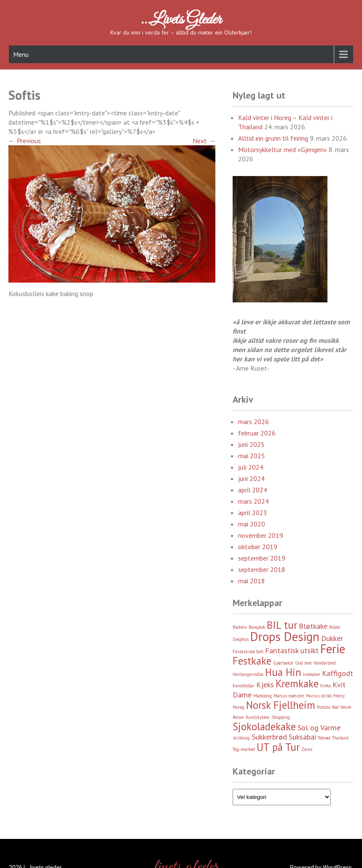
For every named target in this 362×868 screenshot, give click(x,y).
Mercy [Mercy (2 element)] (339, 696)
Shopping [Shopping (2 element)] (281, 717)
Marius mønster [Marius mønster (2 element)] (289, 696)
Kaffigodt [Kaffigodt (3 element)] (338, 673)
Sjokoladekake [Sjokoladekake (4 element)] (264, 726)
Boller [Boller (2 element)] (335, 627)
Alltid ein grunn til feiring (273, 138)
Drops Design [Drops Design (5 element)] (285, 636)
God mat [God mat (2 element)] (303, 663)
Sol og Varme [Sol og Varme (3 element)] (319, 728)
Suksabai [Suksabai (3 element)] (302, 737)
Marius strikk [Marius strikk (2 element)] (319, 696)
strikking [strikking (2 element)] (241, 738)
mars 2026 (253, 422)
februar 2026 (257, 433)
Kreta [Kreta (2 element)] (326, 686)
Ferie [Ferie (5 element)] (333, 649)
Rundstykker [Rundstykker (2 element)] (258, 717)
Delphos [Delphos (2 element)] (241, 639)
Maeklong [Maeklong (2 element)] (263, 696)
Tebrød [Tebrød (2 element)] (324, 738)
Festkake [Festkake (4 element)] (252, 661)
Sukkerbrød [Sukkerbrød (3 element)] (269, 737)
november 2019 (261, 535)
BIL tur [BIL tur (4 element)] (282, 625)
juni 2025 (251, 444)
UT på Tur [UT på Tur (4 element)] (278, 747)
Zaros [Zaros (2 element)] (307, 749)
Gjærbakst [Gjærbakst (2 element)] (283, 663)
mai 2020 (252, 524)
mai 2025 (252, 456)
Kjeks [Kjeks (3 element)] (265, 685)
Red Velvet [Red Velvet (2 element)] (342, 707)
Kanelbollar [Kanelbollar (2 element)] (244, 686)
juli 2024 (251, 467)
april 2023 (253, 513)
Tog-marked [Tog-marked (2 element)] (244, 749)
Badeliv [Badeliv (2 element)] (240, 627)
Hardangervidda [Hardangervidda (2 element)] (248, 674)
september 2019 (262, 558)
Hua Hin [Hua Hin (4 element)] (283, 672)
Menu (21, 54)
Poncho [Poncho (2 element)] (324, 707)
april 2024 (253, 490)
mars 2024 (253, 501)
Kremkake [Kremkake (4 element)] (297, 684)
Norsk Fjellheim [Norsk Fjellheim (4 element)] (281, 705)
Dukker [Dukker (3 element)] (332, 638)
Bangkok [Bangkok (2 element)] (257, 627)
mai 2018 (252, 581)
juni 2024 (251, 478)
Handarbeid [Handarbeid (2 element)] (325, 663)
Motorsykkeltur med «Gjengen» (283, 150)
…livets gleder (181, 20)
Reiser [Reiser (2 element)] (238, 717)
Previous (25, 141)
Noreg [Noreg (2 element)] (239, 707)
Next (204, 141)
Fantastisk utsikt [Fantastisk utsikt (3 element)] (292, 650)
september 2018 (262, 569)
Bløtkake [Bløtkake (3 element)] (313, 626)
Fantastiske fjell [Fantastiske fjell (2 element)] (248, 652)
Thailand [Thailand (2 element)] (340, 738)
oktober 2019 (258, 547)
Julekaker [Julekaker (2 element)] (312, 674)
